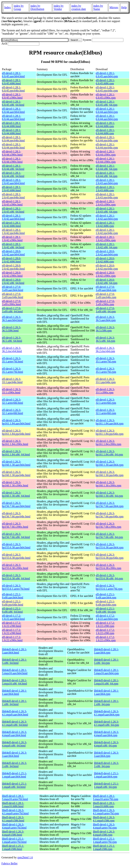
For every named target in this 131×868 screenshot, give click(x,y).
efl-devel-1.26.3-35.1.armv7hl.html (13, 360)
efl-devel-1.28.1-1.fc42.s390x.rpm (106, 239)
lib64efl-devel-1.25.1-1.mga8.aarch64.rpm (106, 775)
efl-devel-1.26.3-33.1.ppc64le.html (12, 381)
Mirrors (114, 7)
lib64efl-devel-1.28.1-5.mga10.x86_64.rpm (106, 682)
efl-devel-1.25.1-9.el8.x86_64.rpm (106, 610)
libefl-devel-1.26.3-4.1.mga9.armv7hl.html (15, 812)
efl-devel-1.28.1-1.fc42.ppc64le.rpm (107, 231)
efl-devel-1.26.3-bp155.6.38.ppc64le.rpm (109, 556)
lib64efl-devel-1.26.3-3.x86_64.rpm (106, 765)
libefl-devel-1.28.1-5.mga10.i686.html (13, 805)
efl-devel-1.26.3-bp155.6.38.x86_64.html (16, 577)
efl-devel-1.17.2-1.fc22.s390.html (12, 624)
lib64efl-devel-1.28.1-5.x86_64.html (14, 661)
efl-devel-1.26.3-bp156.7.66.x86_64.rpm (109, 536)
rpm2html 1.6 (25, 857)
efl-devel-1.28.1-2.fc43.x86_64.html (13, 210)
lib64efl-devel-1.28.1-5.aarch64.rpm (106, 651)
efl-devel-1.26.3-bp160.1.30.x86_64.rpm (109, 494)
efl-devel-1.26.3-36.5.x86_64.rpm (105, 339)
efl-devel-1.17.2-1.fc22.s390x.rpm (106, 639)
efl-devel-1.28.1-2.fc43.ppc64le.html (13, 196)
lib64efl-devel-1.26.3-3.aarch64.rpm (106, 754)
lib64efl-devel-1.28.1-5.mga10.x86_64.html (14, 682)
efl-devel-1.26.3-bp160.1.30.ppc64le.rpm (109, 474)
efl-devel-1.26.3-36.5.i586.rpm (105, 329)
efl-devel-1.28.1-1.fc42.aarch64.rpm (107, 217)
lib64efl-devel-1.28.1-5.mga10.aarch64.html (15, 672)
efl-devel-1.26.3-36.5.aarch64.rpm (106, 319)
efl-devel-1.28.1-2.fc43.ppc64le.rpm (107, 196)
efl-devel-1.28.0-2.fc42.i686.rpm (105, 260)
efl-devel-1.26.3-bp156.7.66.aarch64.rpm (109, 505)
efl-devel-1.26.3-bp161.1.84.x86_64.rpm (109, 453)
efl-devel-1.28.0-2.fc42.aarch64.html (13, 253)
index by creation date (79, 7)
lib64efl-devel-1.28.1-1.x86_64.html (14, 703)
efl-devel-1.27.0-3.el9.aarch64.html (13, 288)
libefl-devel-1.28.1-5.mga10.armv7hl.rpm (105, 798)
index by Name (98, 7)
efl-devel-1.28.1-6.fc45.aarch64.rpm (107, 75)
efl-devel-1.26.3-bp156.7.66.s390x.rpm (108, 525)
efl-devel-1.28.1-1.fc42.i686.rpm (105, 224)
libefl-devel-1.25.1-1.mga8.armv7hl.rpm (105, 840)
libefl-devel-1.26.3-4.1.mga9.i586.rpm (104, 819)
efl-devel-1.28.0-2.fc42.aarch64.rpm (107, 253)
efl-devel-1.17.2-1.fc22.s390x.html (12, 639)
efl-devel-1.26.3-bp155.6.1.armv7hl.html (16, 587)
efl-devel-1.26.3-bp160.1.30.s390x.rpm (108, 484)
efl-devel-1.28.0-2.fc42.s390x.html (12, 274)
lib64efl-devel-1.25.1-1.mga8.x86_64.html (14, 785)
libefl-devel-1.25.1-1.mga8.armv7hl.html (14, 840)
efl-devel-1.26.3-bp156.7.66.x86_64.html (16, 536)
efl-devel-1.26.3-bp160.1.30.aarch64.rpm (109, 463)
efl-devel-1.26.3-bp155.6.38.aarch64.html (16, 546)
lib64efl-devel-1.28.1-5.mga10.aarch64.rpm (106, 672)
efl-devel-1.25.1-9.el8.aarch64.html (13, 596)
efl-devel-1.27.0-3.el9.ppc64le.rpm (106, 296)
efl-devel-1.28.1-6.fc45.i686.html (12, 82)
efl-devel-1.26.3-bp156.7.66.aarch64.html (16, 505)
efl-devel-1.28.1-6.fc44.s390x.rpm (106, 153)
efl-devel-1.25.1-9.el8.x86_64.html (12, 610)
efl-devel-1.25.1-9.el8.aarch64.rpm (106, 596)
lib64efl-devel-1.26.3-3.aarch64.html (14, 754)
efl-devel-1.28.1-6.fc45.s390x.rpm (106, 96)
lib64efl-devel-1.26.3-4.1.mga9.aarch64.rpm (107, 713)
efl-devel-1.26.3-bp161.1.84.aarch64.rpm (109, 422)
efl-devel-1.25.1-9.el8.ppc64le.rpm (106, 603)
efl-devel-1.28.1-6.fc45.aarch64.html (13, 75)
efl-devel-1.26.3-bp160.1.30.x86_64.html (16, 494)
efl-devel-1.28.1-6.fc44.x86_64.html (13, 167)
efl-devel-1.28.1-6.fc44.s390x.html (12, 153)
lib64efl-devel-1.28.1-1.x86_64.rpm (106, 703)
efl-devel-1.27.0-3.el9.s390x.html (12, 303)
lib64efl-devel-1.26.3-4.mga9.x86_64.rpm (106, 744)
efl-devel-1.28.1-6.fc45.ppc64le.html (13, 89)
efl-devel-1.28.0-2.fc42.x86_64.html (13, 281)
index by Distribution (37, 7)
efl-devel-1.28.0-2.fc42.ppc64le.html (13, 267)
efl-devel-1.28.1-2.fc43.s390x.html (12, 203)
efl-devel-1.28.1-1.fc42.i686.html (12, 224)
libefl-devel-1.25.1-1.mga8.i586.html (13, 847)
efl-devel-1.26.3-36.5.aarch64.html (12, 319)
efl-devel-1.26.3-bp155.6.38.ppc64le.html (16, 556)
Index (7, 7)
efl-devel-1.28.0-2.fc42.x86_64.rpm (106, 281)
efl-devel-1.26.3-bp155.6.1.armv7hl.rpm (109, 587)
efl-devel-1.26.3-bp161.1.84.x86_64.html (16, 453)
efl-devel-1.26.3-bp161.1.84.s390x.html (15, 443)
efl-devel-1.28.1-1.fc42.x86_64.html (13, 246)
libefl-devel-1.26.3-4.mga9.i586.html (13, 833)
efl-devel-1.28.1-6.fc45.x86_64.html (13, 103)
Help (124, 7)
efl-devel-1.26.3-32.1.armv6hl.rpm (106, 401)
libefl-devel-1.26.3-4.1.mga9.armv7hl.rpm (106, 812)
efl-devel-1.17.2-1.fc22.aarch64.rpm (107, 617)
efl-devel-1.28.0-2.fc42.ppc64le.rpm (107, 267)
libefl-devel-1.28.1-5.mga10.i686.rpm (104, 805)
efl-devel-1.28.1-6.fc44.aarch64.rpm (107, 110)
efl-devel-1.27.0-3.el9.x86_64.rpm (106, 310)
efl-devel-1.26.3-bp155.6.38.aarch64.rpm (109, 546)
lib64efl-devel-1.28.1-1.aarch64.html (14, 692)
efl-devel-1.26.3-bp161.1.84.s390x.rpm (108, 443)
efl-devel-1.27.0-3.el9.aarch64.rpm (106, 288)
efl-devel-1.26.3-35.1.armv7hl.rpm (106, 360)
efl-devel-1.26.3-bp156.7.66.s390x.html (15, 525)
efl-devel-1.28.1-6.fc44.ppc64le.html (13, 139)
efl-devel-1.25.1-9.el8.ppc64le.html (13, 603)
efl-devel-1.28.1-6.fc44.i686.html (12, 125)
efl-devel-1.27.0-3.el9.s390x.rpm (105, 303)
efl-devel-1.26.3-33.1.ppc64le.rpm (106, 381)
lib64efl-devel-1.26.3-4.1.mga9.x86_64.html (15, 723)
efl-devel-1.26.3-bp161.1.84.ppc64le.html (16, 432)
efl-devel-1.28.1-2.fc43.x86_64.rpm (106, 210)
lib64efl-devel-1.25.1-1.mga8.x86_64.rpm (106, 785)
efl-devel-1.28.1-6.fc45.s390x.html (12, 96)
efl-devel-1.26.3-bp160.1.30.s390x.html (15, 484)
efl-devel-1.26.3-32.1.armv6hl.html (13, 401)
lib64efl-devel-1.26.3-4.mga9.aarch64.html (14, 734)
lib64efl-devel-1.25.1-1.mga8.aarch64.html (14, 775)
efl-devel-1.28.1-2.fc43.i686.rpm (105, 189)
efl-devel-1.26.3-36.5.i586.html (12, 329)
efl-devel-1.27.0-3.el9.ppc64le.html (13, 296)
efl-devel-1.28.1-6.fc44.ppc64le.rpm (107, 139)
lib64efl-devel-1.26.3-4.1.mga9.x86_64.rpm (106, 723)
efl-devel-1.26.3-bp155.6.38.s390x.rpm (108, 567)
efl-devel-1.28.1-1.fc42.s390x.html (12, 239)
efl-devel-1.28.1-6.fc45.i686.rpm (105, 82)
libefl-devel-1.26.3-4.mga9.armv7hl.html (14, 826)
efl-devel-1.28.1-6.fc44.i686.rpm (105, 125)
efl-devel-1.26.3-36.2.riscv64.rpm (105, 350)
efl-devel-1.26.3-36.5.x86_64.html (12, 339)
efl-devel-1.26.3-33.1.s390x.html (12, 391)
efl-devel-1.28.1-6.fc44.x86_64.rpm (106, 167)
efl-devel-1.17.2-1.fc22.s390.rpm (105, 624)
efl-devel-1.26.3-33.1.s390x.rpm (105, 391)
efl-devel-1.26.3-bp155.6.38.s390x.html (15, 567)
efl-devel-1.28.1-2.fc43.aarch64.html (13, 182)
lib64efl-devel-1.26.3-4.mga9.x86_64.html (14, 744)
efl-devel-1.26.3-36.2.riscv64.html (12, 350)
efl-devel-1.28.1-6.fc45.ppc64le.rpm (107, 89)
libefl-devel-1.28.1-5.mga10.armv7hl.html (15, 798)
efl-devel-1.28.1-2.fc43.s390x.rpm (106, 203)
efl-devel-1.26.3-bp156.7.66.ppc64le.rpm (109, 515)
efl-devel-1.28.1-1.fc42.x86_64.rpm (106, 246)
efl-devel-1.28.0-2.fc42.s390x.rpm (106, 274)
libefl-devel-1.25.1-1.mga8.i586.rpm (104, 847)
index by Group (19, 7)
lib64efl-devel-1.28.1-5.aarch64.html (14, 651)
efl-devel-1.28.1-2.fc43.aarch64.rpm (107, 182)
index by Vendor (59, 7)
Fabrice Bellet (9, 863)
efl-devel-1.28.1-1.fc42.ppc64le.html (13, 231)
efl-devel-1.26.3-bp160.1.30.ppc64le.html (16, 474)
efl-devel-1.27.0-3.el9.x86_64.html (12, 310)
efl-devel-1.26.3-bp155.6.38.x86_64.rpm (109, 577)
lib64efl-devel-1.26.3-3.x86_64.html (14, 765)
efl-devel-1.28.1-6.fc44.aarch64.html (13, 110)
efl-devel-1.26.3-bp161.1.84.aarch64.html (16, 422)
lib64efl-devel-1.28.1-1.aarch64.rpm (106, 692)
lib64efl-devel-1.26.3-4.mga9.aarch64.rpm (106, 734)
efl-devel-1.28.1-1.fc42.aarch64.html (13, 217)
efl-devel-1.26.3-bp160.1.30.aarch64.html (16, 463)
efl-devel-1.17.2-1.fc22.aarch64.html (13, 617)
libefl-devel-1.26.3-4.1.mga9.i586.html (13, 819)
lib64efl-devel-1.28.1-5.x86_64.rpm (106, 661)
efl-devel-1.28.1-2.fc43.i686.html (12, 189)
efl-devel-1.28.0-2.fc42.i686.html (12, 260)
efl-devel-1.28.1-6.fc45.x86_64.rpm (106, 103)
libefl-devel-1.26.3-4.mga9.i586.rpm (104, 833)
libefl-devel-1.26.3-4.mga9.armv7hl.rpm (105, 826)
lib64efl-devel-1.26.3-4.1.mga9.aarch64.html (15, 713)
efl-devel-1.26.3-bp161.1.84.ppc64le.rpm (109, 432)
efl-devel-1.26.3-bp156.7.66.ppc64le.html (16, 515)
